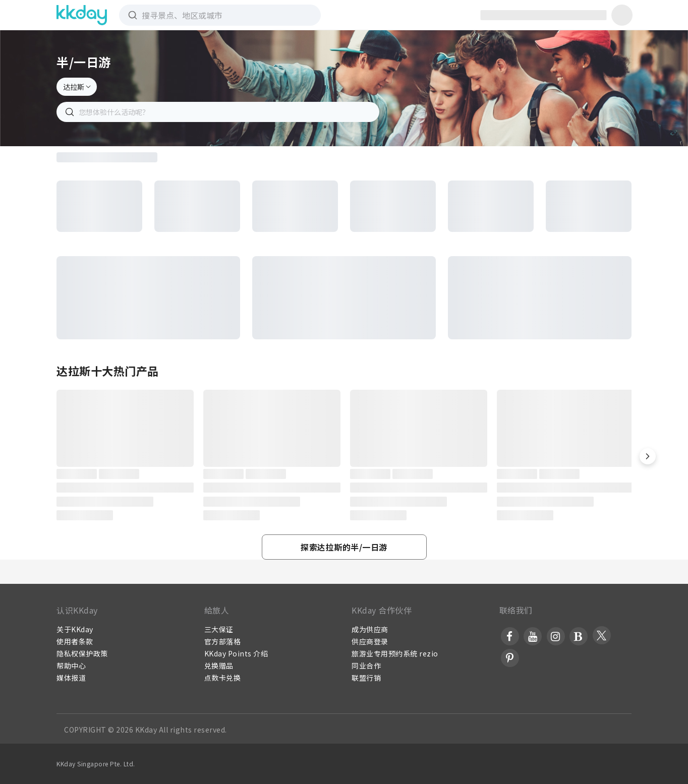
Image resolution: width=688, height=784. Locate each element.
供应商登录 (370, 641)
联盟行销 (366, 678)
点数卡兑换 (223, 678)
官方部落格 (223, 641)
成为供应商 (370, 629)
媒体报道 (71, 678)
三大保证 (219, 629)
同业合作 (366, 666)
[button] (648, 456)
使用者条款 (75, 641)
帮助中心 (71, 666)
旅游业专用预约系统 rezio (395, 653)
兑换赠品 (219, 666)
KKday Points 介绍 (236, 653)
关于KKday (75, 629)
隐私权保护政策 (82, 653)
